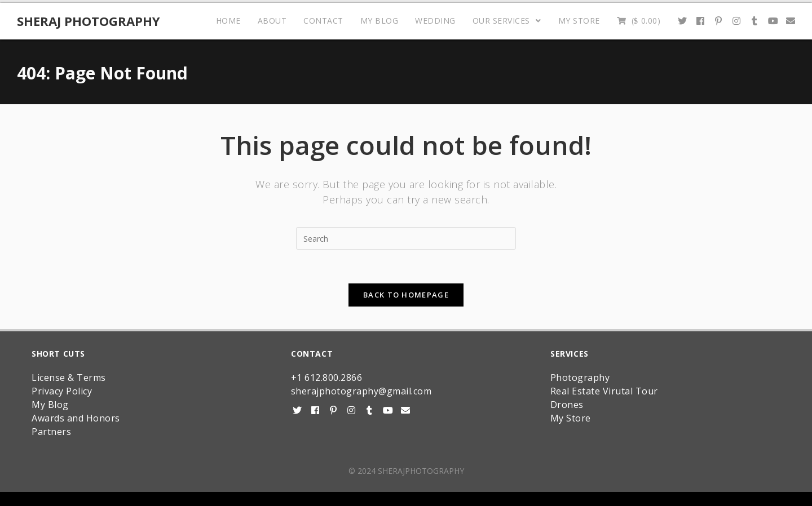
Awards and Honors (76, 418)
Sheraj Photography (89, 21)
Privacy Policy (62, 391)
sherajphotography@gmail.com (361, 391)
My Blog (50, 405)
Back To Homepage (406, 295)
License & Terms (69, 378)
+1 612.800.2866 (327, 378)
